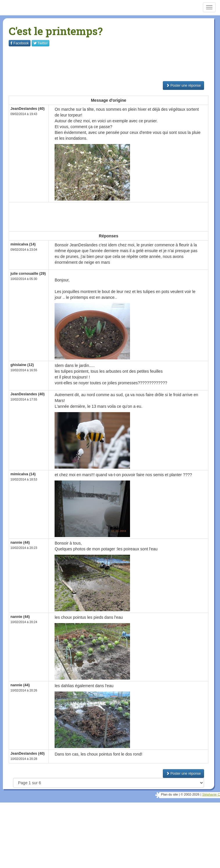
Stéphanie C (211, 794)
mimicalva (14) (23, 244)
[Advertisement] (114, 64)
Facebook (20, 43)
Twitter (40, 43)
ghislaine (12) (22, 365)
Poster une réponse (183, 85)
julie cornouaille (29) (28, 274)
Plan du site (169, 794)
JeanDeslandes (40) (28, 109)
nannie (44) (20, 543)
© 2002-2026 (190, 794)
